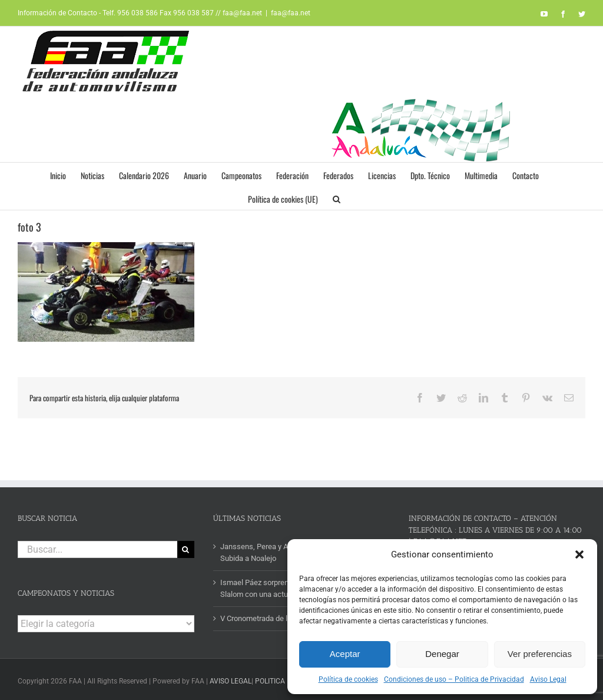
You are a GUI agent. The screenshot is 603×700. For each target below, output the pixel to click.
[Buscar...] (97, 549)
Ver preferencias (540, 654)
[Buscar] (186, 549)
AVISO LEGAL (231, 681)
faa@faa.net (291, 13)
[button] (579, 554)
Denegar (442, 654)
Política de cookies (348, 679)
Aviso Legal (548, 679)
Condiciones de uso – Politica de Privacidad (454, 679)
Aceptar (345, 654)
